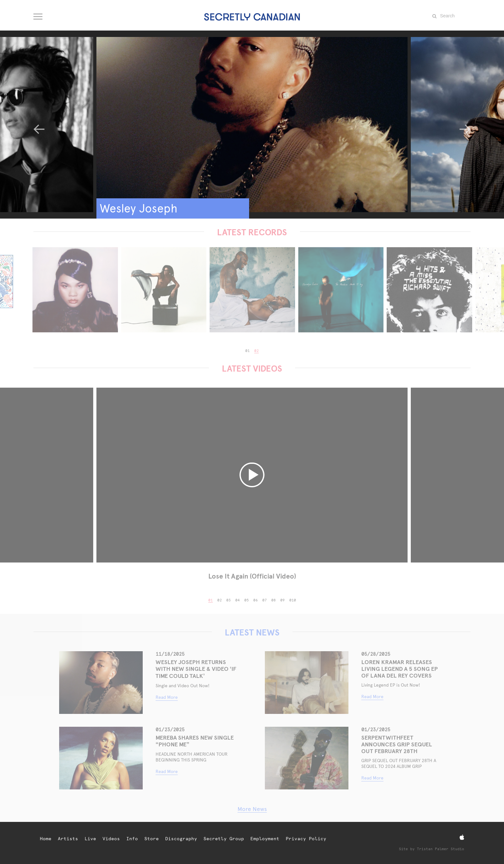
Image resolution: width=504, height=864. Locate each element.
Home (46, 839)
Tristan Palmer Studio (441, 849)
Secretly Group (224, 839)
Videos (111, 839)
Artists (68, 839)
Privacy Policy (306, 839)
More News (252, 809)
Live (90, 839)
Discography (181, 839)
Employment (265, 839)
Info (132, 839)
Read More (167, 697)
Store (152, 839)
